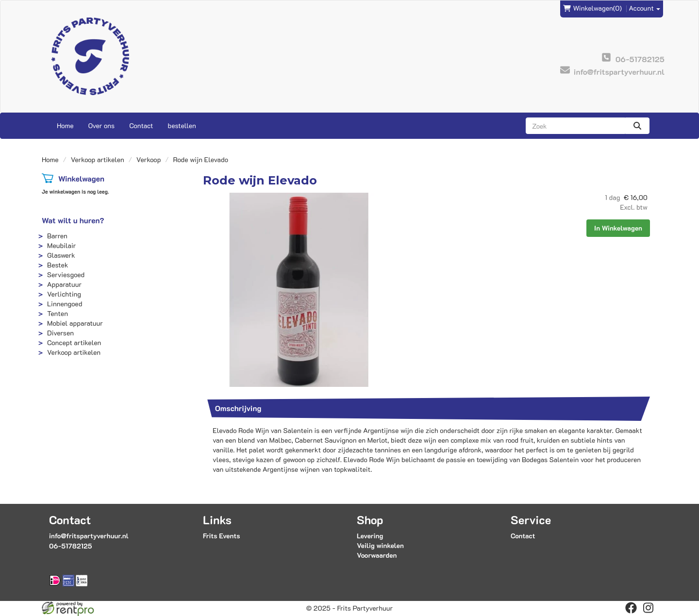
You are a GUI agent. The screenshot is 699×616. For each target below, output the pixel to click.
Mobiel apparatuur (75, 323)
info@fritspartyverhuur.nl (89, 536)
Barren (57, 236)
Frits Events (222, 536)
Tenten (58, 313)
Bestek (58, 265)
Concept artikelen (74, 342)
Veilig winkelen (380, 545)
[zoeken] (637, 126)
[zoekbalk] (575, 126)
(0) (592, 8)
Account (645, 8)
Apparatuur (64, 284)
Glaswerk (61, 255)
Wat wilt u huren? (73, 220)
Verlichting (64, 294)
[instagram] (649, 608)
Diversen (60, 333)
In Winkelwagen (618, 228)
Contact (141, 125)
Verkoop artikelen (98, 159)
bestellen (182, 125)
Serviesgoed (66, 275)
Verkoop (149, 159)
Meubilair (61, 245)
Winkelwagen (81, 178)
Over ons (102, 125)
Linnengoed (65, 304)
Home (65, 125)
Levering (370, 536)
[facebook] (631, 608)
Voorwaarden (377, 555)
